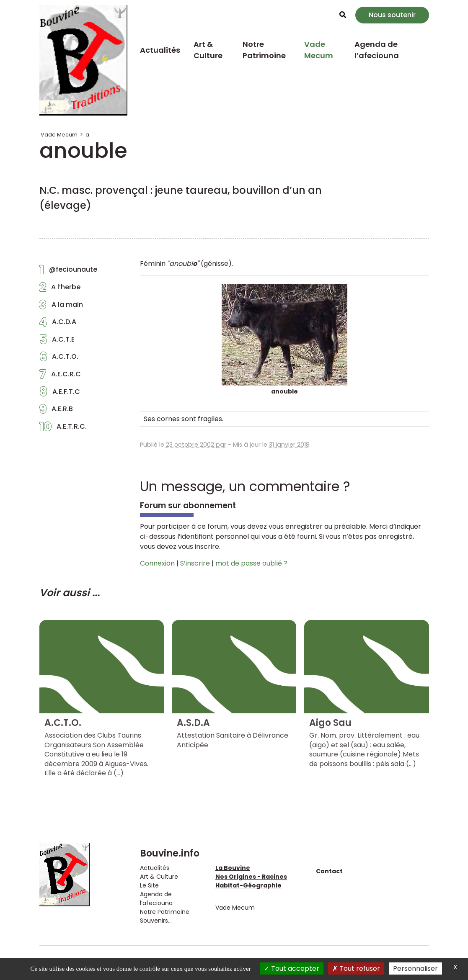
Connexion (157, 563)
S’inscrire (195, 563)
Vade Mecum (319, 50)
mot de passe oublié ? (251, 563)
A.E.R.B (56, 411)
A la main (61, 307)
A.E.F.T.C (60, 394)
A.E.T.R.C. (63, 429)
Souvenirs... (156, 921)
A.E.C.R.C (60, 376)
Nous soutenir (392, 15)
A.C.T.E (57, 342)
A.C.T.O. (59, 359)
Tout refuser (356, 968)
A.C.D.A (58, 324)
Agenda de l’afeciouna (377, 50)
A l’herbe (60, 289)
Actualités (160, 50)
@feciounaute (68, 272)
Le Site (149, 885)
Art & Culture (208, 50)
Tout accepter (292, 968)
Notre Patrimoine (264, 50)
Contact (329, 871)
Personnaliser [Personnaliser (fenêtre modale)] (415, 968)
